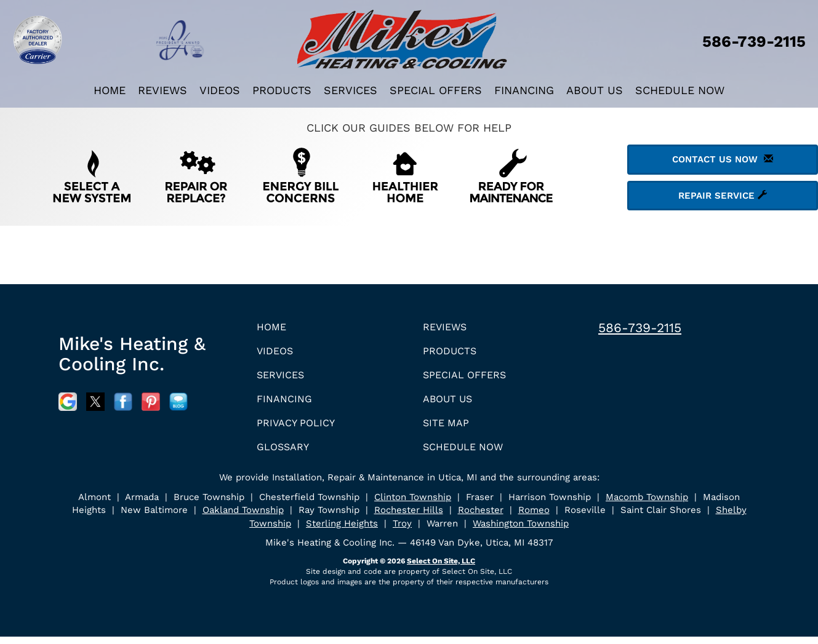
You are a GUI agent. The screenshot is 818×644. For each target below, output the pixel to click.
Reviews (162, 90)
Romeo (534, 517)
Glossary (286, 454)
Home (110, 90)
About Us (595, 90)
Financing (524, 90)
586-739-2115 (640, 328)
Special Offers (436, 90)
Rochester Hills (409, 517)
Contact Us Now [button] (723, 159)
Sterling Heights (342, 531)
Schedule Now (680, 90)
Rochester (481, 517)
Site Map (448, 428)
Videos (220, 90)
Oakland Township (243, 517)
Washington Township (521, 531)
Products (282, 90)
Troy (402, 531)
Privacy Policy (300, 428)
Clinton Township (413, 504)
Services (351, 90)
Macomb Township (647, 504)
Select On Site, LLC (441, 568)
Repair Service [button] (723, 196)
